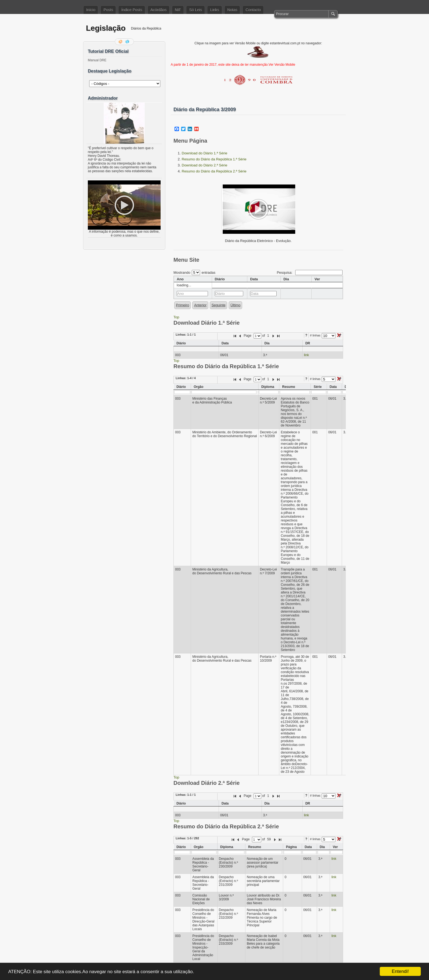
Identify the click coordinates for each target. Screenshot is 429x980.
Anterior (200, 305)
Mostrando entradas (194, 273)
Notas (232, 10)
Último (235, 305)
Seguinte (218, 305)
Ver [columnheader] (317, 279)
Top (176, 317)
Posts (108, 10)
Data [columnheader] (254, 279)
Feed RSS (121, 42)
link (306, 355)
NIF (178, 10)
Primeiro (182, 305)
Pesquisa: (310, 273)
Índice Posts (132, 10)
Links (215, 10)
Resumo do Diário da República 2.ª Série (214, 171)
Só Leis (195, 10)
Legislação (106, 28)
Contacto (253, 10)
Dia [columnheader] (286, 279)
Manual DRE (97, 60)
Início (91, 10)
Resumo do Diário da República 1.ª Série (214, 159)
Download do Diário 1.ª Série (205, 153)
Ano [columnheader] (180, 279)
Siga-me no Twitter (128, 42)
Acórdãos (159, 10)
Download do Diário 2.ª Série (205, 165)
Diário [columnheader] (220, 279)
